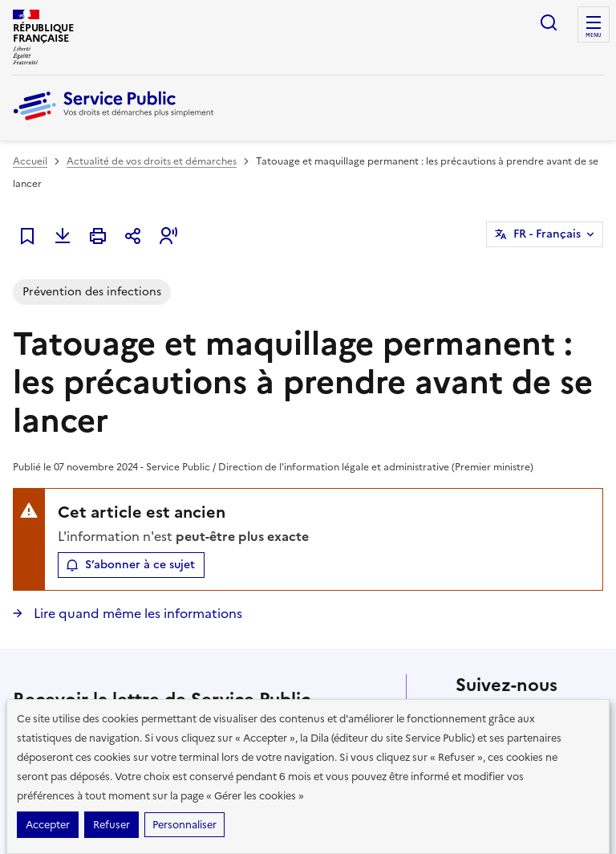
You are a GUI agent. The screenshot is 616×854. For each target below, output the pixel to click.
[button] (168, 236)
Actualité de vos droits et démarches (152, 161)
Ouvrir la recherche (549, 22)
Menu (594, 35)
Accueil (30, 161)
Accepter (48, 825)
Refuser (111, 825)
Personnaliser (184, 825)
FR (547, 234)
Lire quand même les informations (136, 613)
